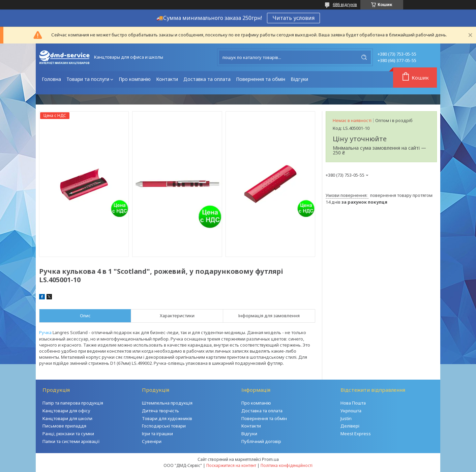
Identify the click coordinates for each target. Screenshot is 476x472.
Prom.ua (270, 459)
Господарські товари (164, 426)
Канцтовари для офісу (66, 411)
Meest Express (356, 434)
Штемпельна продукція (167, 403)
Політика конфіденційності (287, 465)
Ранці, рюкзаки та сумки (68, 434)
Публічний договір (261, 441)
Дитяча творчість (160, 411)
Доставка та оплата (207, 79)
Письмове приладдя (64, 426)
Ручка (45, 332)
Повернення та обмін (261, 79)
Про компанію (135, 79)
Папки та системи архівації (71, 441)
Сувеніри (152, 441)
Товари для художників (167, 418)
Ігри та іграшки (157, 434)
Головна (51, 79)
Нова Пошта (353, 403)
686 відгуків (345, 4)
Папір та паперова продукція (73, 403)
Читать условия (293, 18)
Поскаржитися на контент (231, 465)
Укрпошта (351, 411)
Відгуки (299, 79)
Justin (346, 418)
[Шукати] (364, 57)
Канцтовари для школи (67, 418)
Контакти (167, 79)
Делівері (350, 426)
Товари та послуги (88, 79)
